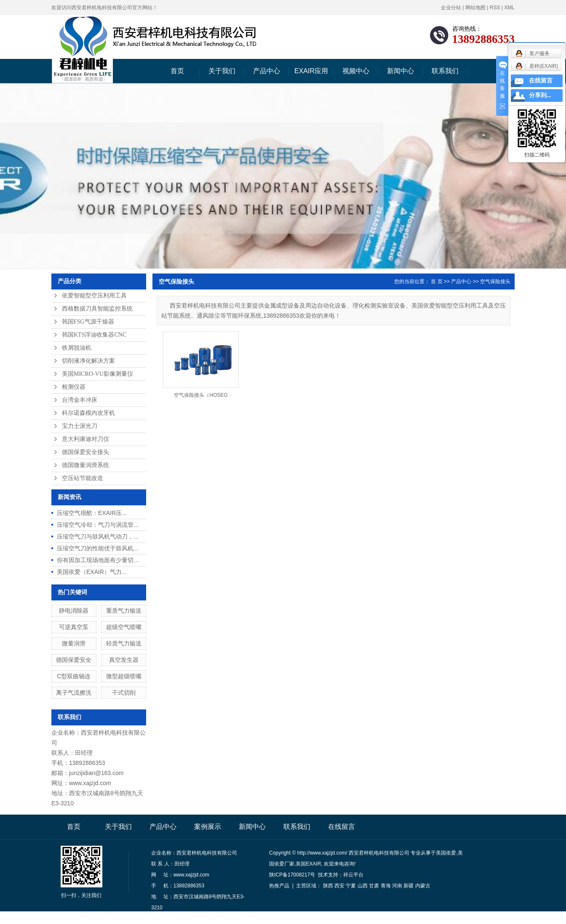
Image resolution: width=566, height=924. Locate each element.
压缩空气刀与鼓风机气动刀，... (98, 536)
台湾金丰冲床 (80, 400)
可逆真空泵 (74, 627)
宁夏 (351, 886)
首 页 (437, 281)
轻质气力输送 (124, 643)
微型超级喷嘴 (124, 676)
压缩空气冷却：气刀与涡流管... (98, 525)
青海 (386, 886)
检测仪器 (74, 387)
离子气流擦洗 (74, 693)
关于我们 (222, 71)
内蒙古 (423, 886)
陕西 (328, 886)
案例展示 (208, 827)
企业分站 (451, 8)
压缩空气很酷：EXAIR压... (92, 513)
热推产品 (279, 886)
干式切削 (124, 693)
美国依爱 (446, 853)
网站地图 (475, 8)
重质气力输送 (124, 611)
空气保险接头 (495, 281)
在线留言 (342, 827)
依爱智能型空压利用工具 (94, 296)
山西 (363, 886)
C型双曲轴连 (74, 676)
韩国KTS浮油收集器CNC (94, 335)
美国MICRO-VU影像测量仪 (97, 374)
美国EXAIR (308, 864)
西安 (339, 886)
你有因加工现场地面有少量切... (98, 560)
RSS (495, 8)
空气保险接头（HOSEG (201, 395)
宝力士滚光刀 (80, 426)
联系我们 (445, 71)
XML (509, 8)
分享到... (540, 95)
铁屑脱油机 (77, 348)
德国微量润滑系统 (85, 465)
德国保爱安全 (74, 660)
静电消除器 (74, 611)
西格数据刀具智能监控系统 (97, 309)
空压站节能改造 (83, 478)
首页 (177, 71)
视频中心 (356, 71)
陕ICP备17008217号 (292, 875)
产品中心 (267, 71)
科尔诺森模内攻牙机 (88, 413)
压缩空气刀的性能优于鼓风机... (98, 548)
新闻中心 (400, 71)
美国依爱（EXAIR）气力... (92, 572)
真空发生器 (124, 660)
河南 (397, 886)
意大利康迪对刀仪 (85, 439)
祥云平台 (353, 875)
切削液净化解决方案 (88, 361)
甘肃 (374, 886)
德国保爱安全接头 (85, 452)
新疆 (408, 886)
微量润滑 (74, 643)
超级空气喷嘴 (124, 627)
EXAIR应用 (311, 71)
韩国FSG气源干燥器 (88, 322)
